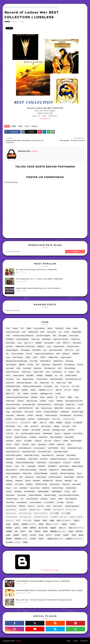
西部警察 (9, 539)
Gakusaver (10, 441)
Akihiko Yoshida (71, 375)
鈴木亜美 (33, 539)
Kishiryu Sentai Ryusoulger (25, 463)
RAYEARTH (37, 481)
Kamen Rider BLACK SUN (74, 401)
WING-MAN (20, 415)
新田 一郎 (43, 423)
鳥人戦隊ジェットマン (13, 542)
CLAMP (58, 394)
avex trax (40, 506)
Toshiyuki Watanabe (51, 412)
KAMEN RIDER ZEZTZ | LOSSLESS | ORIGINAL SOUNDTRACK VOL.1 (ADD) (49, 590)
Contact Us (84, 641)
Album (75, 328)
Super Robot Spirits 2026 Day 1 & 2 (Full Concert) (38, 288)
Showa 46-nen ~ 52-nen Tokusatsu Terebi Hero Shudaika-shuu (44, 600)
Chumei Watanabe (23, 339)
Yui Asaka (60, 502)
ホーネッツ (10, 521)
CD (17, 434)
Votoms (53, 499)
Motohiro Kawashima (67, 473)
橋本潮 (45, 531)
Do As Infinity (78, 434)
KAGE (18, 368)
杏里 (16, 531)
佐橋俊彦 (16, 390)
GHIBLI (70, 397)
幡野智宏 (33, 528)
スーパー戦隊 (66, 513)
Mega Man (43, 470)
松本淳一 (23, 531)
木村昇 (51, 423)
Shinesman (66, 484)
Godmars (20, 401)
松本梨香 (39, 375)
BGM (58, 354)
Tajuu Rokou (10, 495)
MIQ (36, 383)
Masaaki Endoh (59, 346)
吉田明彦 (25, 390)
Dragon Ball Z (57, 365)
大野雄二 (43, 357)
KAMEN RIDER (76, 332)
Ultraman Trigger (78, 412)
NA (7, 477)
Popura (28, 481)
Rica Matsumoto (50, 368)
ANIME (14, 126)
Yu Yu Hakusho (49, 502)
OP (53, 383)
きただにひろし (11, 510)
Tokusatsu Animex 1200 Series (23, 336)
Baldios (26, 394)
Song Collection (39, 328)
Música (50, 328)
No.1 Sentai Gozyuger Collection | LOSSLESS (36, 269)
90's (61, 375)
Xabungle (39, 415)
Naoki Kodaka (41, 477)
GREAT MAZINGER (56, 437)
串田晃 (45, 521)
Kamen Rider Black (56, 379)
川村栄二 (33, 390)
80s (7, 354)
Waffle (60, 499)
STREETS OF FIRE (41, 484)
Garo (77, 397)
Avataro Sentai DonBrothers (44, 354)
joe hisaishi (48, 386)
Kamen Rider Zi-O (48, 455)
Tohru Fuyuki (29, 412)
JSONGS (7, 22)
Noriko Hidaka (69, 477)
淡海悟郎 (16, 535)
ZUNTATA (22, 506)
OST (22, 328)
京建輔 (52, 521)
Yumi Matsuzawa (65, 415)
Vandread (44, 499)
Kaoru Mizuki (71, 455)
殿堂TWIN (79, 531)
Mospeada (54, 473)
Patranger (9, 481)
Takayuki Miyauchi (12, 350)
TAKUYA (9, 492)
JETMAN (52, 444)
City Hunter (10, 379)
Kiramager (10, 463)
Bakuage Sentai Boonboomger (17, 361)
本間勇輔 (9, 531)
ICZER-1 (17, 444)
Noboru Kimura (47, 408)
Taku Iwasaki (22, 495)
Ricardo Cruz (70, 408)
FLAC (27, 126)
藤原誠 (81, 535)
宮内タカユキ (69, 350)
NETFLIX (14, 477)
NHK (21, 477)
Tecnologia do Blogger (32, 570)
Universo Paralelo (17, 354)
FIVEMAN (33, 437)
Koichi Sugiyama (55, 463)
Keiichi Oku (10, 383)
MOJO (8, 375)
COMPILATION (33, 332)
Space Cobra (35, 488)
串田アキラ (67, 343)
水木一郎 (29, 354)
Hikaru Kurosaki (32, 401)
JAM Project (77, 343)
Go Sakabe (28, 441)
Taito (74, 492)
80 (56, 375)
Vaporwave (10, 415)
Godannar (38, 441)
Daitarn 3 (58, 434)
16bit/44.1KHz (10, 426)
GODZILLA (66, 354)
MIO (78, 372)
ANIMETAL (41, 346)
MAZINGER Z (52, 466)
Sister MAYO (77, 484)
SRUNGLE (29, 484)
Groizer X (57, 441)
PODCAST (80, 477)
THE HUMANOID (30, 492)
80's (78, 350)
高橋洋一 (42, 539)
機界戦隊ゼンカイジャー (58, 531)
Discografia (63, 336)
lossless (17, 7)
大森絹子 (64, 524)
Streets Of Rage (58, 488)
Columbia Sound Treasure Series (17, 397)
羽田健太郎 (49, 375)
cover (20, 343)
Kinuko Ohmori (74, 459)
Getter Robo (10, 401)
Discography (25, 350)
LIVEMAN (77, 463)
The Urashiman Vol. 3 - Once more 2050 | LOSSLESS (39, 279)
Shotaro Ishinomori (13, 372)
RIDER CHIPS (59, 408)
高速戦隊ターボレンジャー (74, 539)
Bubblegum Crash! (59, 430)
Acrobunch (34, 426)
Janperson (61, 444)
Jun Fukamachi (11, 448)
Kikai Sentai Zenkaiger (24, 383)
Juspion (51, 401)
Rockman (59, 481)
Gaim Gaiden (69, 437)
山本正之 (17, 528)
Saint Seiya (69, 361)
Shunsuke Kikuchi (73, 346)
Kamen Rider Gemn (45, 452)
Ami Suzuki (66, 426)
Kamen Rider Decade (75, 448)
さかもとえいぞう (69, 419)
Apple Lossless (66, 357)
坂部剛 (41, 524)
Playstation (19, 481)
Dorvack (9, 437)
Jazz (45, 350)
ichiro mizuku (58, 506)
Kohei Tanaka (59, 404)
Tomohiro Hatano (12, 499)
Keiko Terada (33, 459)
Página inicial (9, 7)
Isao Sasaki (10, 368)
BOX (24, 332)
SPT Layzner (19, 484)
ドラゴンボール (25, 423)
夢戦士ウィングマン (52, 524)
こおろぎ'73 (23, 510)
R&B (70, 383)
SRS (79, 408)
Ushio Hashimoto (32, 499)
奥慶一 (35, 423)
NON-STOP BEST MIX (26, 408)
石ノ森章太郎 (78, 423)
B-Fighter (26, 430)
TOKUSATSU (59, 328)
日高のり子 (62, 528)
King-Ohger (27, 368)
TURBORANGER (56, 492)
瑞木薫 (41, 535)
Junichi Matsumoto (25, 448)
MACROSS (42, 466)
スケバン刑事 (54, 513)
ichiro (48, 506)
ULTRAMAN (10, 339)
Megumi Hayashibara (13, 473)
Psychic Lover (61, 383)
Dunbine (50, 397)
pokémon (31, 419)
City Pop (30, 365)
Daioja (42, 397)
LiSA (23, 466)
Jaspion (71, 372)
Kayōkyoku (10, 459)
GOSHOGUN (43, 437)
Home (69, 641)
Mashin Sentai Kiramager (28, 470)
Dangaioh (67, 434)
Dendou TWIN (38, 372)
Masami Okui (44, 383)
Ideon (33, 444)
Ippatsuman (42, 444)
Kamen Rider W (45, 361)
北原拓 (8, 524)
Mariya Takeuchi (12, 470)
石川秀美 (57, 535)
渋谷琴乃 (25, 535)
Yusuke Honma (11, 506)
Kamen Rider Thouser (32, 455)
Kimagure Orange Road (58, 459)
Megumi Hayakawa (67, 470)
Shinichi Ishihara (70, 368)
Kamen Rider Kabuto (61, 452)
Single (68, 328)
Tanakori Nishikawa (35, 495)
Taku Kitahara (17, 412)
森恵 (30, 531)
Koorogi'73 (67, 463)
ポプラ (18, 521)
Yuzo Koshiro (78, 415)
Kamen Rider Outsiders (14, 455)
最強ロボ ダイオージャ (76, 528)
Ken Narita (44, 459)
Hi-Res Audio (74, 336)
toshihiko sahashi (43, 419)
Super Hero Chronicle (61, 339)
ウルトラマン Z (58, 510)
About (76, 641)
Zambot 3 (31, 506)
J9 (65, 372)
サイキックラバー (12, 423)
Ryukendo (68, 481)
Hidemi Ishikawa (76, 441)
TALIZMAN (18, 492)
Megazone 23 (54, 470)
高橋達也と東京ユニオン (55, 539)
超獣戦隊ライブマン (21, 539)
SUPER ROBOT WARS (13, 386)
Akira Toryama (46, 426)
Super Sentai (51, 332)
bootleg (9, 419)
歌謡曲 (71, 531)
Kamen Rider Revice (45, 404)
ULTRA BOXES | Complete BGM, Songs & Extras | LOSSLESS (43, 581)
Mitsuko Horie (58, 361)
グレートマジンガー (25, 513)
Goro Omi (48, 441)
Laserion (9, 466)
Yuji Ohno (9, 346)
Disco (48, 372)
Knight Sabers (42, 463)
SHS (76, 481)
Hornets (9, 444)
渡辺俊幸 (59, 423)
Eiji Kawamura (57, 372)
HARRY (66, 441)
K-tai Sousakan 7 (40, 448)
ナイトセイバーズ (25, 517)
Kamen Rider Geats (29, 452)
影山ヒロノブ (29, 343)
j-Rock (35, 357)
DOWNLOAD (45, 119)
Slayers (8, 488)
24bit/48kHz (46, 339)
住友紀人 (77, 521)
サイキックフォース (41, 513)
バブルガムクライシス (41, 517)
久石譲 (8, 390)
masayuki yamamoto (72, 506)
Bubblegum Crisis (47, 394)
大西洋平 (73, 524)
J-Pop (58, 343)
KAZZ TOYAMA (53, 448)
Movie (79, 473)
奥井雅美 (9, 528)
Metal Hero (38, 368)
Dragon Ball (46, 365)
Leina (17, 466)
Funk (18, 379)
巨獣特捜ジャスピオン (46, 390)
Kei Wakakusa (21, 459)
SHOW (28, 357)
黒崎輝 (25, 542)
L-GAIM (80, 404)
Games (67, 332)
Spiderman (46, 488)
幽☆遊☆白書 (43, 528)
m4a (56, 386)
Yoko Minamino (22, 502)
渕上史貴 (33, 535)
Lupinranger (31, 466)
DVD (37, 365)
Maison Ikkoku (64, 466)
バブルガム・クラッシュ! (59, 517)
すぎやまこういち (35, 510)
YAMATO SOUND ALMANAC (32, 386)
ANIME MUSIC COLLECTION (25, 346)
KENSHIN (60, 401)
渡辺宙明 (39, 343)
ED (57, 397)
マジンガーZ (27, 521)
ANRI (26, 426)
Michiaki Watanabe (41, 473)
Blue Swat (46, 430)
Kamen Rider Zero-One (73, 379)
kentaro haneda (18, 375)
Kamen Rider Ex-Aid (13, 452)
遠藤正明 (22, 365)
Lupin (8, 357)
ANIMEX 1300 (53, 357)
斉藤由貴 (53, 528)
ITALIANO (25, 444)
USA (22, 499)
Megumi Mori (27, 473)
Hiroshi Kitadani (42, 379)
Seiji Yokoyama (11, 365)
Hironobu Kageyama (43, 336)
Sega (8, 412)
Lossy (49, 346)
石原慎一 (76, 390)
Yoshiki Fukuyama (51, 415)
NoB (37, 408)
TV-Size (67, 492)
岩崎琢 (25, 528)
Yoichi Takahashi (71, 499)
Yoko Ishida (10, 502)
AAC (19, 394)
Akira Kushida (49, 343)
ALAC (20, 426)
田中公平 (49, 535)
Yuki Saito (70, 502)
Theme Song (75, 339)
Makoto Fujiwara (78, 466)
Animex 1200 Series (13, 332)
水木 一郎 (67, 390)
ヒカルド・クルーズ (76, 517)
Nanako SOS (29, 477)
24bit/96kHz (37, 350)
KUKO (63, 448)
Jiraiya (69, 444)
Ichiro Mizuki (10, 343)
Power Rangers (18, 357)
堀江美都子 (30, 375)
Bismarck (35, 394)
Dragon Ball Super (21, 437)
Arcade (9, 430)
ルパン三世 (75, 386)
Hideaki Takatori (28, 379)
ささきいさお (65, 386)
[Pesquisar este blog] (35, 252)
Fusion (63, 397)
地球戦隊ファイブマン (29, 524)
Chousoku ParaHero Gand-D (30, 434)
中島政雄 (37, 521)
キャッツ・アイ (71, 510)
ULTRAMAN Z (65, 412)
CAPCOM (71, 430)
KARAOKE (76, 354)
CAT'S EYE (10, 434)
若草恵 (74, 535)
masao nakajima (20, 419)
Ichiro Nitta (34, 361)
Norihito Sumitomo (55, 477)
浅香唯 (8, 535)
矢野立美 (68, 423)
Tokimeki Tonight (50, 495)
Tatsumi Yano (26, 372)
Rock (60, 368)
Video (8, 336)
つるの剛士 (47, 510)
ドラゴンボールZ (11, 517)
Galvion (19, 441)
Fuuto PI (80, 365)
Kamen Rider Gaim (29, 404)
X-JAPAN (30, 415)
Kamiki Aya (60, 455)
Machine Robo (11, 408)
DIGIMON (34, 397)
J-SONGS (43, 401)
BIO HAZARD (36, 430)
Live (60, 332)
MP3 (54, 336)
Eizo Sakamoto (70, 365)
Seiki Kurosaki (55, 484)
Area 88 (17, 430)
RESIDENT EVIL (48, 481)
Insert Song (36, 339)
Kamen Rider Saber (56, 350)
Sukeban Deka (71, 488)
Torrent (39, 412)
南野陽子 (16, 524)
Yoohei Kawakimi (35, 502)
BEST (21, 126)
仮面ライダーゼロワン (64, 521)
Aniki (74, 426)
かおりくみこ (56, 419)
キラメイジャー (11, 513)
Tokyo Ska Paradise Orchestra (69, 495)
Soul (15, 488)
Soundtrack (24, 488)
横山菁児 (37, 531)
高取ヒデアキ (10, 394)
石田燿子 (66, 535)
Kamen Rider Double (13, 404)
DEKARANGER (47, 434)
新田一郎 (59, 390)
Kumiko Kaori (70, 404)
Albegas (56, 426)
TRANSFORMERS (43, 492)
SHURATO (9, 484)
